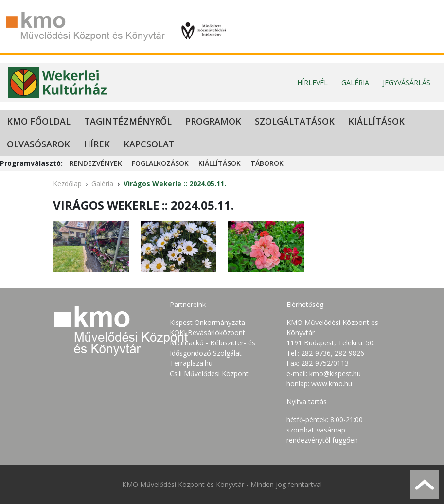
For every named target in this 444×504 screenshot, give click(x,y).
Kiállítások (376, 121)
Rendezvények (96, 163)
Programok (213, 121)
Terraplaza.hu (191, 363)
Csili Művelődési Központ (209, 373)
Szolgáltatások (295, 121)
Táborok (267, 163)
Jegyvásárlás (407, 82)
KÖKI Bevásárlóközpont (207, 333)
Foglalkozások (160, 163)
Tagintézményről (128, 121)
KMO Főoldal (39, 121)
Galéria (355, 82)
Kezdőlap (67, 184)
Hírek (97, 144)
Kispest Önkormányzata (207, 322)
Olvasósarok (38, 144)
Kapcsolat (149, 144)
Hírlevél (312, 82)
